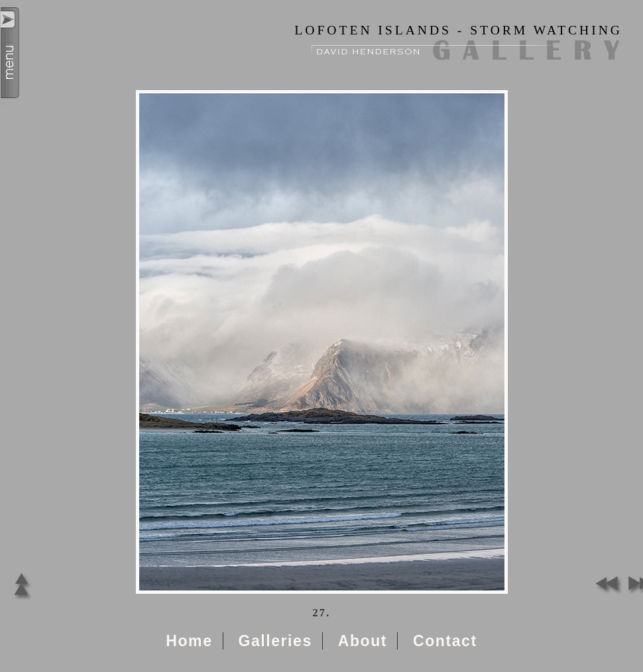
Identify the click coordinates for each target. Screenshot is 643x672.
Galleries (275, 641)
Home (189, 641)
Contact (445, 641)
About (363, 641)
